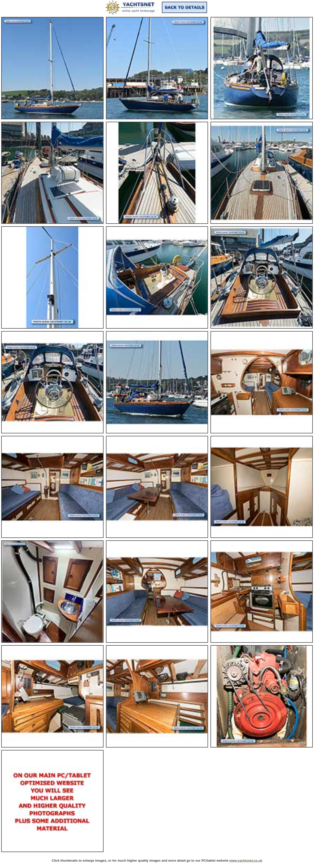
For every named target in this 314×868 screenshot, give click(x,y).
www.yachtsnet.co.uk (246, 861)
